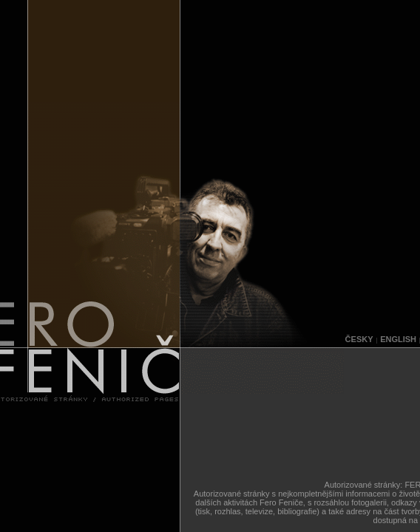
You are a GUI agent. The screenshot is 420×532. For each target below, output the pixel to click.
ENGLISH (398, 339)
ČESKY (359, 339)
